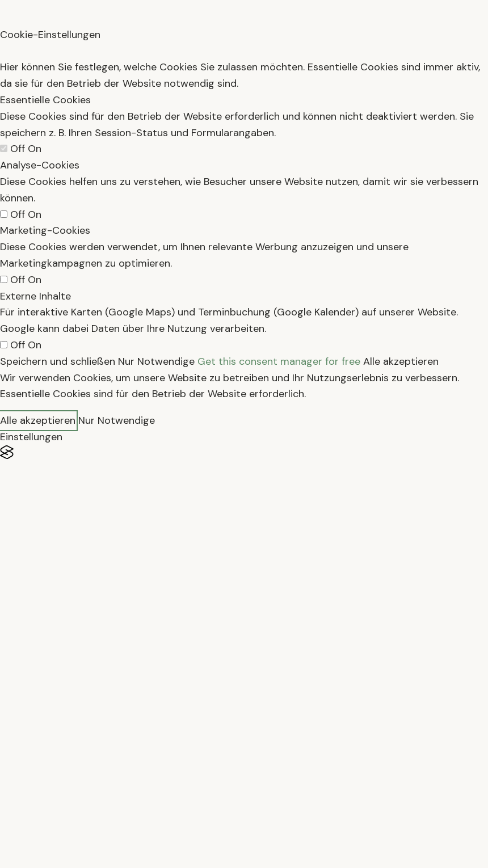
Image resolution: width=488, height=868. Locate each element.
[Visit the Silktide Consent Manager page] (244, 452)
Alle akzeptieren (401, 361)
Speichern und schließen (58, 361)
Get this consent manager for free (279, 361)
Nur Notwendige (156, 361)
